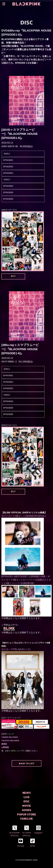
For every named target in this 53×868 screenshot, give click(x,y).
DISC (26, 801)
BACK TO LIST (27, 763)
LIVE (27, 797)
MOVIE (27, 806)
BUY (13, 276)
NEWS (27, 793)
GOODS (27, 810)
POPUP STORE (26, 814)
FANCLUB (26, 819)
